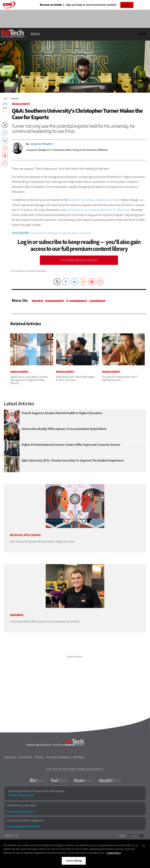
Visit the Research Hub (21, 795)
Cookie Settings (74, 861)
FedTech (59, 780)
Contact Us (25, 757)
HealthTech (110, 780)
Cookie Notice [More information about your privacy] (114, 853)
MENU (35, 34)
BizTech (37, 780)
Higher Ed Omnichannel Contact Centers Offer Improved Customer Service (71, 445)
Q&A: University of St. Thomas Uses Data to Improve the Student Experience (73, 461)
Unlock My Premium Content (79, 260)
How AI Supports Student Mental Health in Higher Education (62, 413)
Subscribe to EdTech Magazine (25, 821)
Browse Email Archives (21, 812)
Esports (37, 301)
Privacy (39, 757)
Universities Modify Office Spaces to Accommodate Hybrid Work (64, 429)
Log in (142, 34)
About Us (10, 757)
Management (15, 99)
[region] (75, 854)
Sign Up (126, 5)
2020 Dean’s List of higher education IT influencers (98, 210)
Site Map (78, 757)
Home (5, 99)
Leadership (97, 301)
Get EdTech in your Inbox (21, 805)
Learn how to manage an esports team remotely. (52, 233)
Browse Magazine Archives (23, 827)
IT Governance (77, 301)
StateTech (83, 780)
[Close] (144, 846)
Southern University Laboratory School (94, 200)
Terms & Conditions (58, 757)
